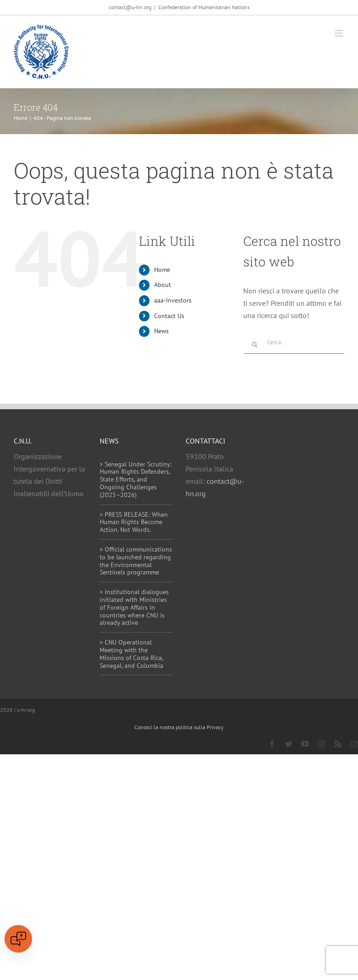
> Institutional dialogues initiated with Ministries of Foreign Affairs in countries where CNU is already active (134, 607)
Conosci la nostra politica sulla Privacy (179, 727)
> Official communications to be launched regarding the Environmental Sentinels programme (136, 561)
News (161, 331)
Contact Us (169, 316)
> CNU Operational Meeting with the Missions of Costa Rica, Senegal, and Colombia (131, 654)
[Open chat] (18, 939)
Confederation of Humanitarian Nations (204, 7)
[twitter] (289, 744)
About (163, 285)
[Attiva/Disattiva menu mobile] (339, 33)
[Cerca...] (294, 342)
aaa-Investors (173, 300)
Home (162, 270)
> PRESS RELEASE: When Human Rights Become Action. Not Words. (134, 522)
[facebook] (272, 744)
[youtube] (305, 744)
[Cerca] (255, 345)
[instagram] (321, 744)
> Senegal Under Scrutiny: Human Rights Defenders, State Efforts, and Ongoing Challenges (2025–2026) (136, 479)
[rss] (338, 744)
